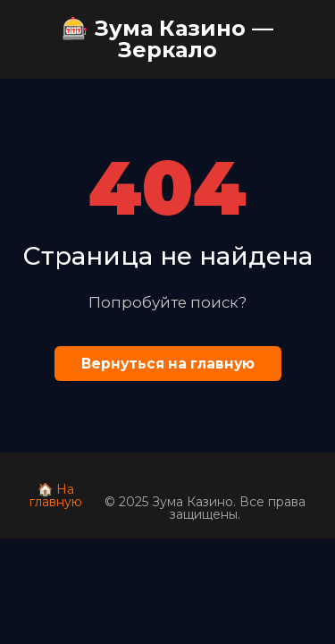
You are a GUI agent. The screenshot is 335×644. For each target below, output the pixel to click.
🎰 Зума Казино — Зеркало (167, 39)
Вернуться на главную (168, 364)
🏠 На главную (56, 496)
